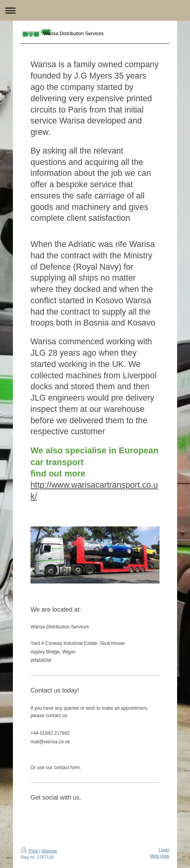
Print (30, 851)
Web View (160, 856)
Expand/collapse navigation (95, 10)
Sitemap (49, 851)
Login (164, 850)
